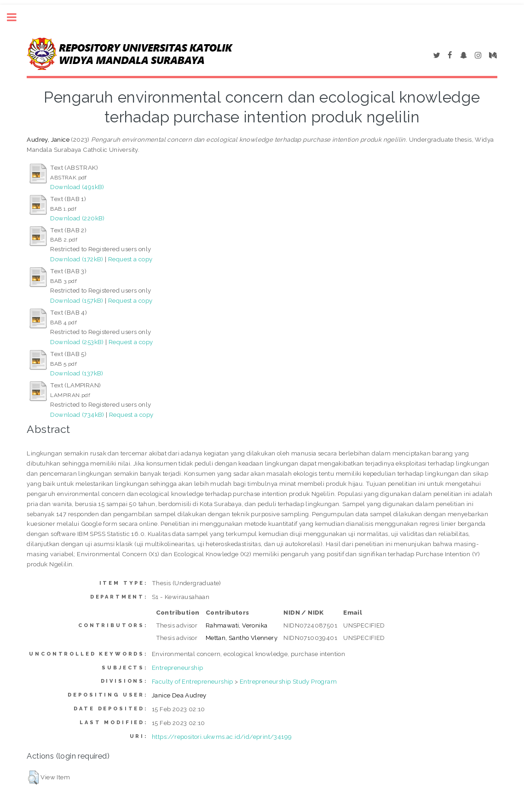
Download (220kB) (77, 218)
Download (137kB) (77, 373)
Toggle (17, 17)
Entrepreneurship (177, 668)
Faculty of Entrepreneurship (193, 681)
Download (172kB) (77, 259)
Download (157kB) (77, 300)
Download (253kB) (77, 342)
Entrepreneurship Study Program (288, 681)
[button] (33, 777)
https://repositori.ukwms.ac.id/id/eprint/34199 (222, 737)
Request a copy (130, 259)
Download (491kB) (77, 187)
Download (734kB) (77, 415)
